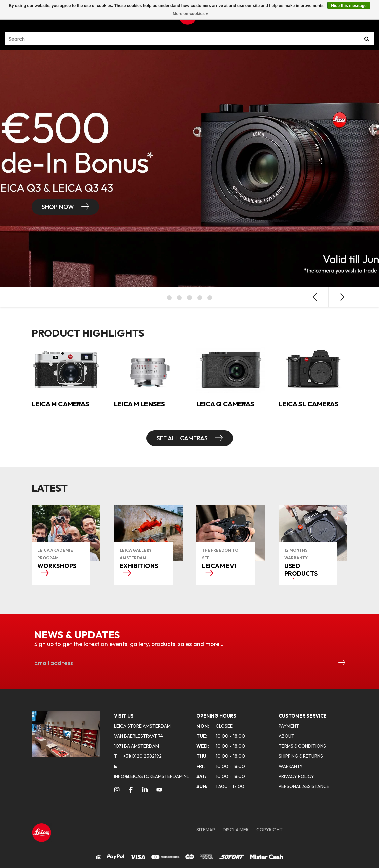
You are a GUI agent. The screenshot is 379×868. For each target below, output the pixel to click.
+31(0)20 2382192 (138, 756)
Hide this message (349, 6)
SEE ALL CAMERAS (183, 438)
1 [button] (169, 298)
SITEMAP (206, 830)
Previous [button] (317, 297)
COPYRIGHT (269, 830)
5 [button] (210, 298)
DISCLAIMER (236, 830)
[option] (189, 168)
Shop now (58, 207)
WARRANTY (291, 766)
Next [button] (340, 297)
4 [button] (200, 298)
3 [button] (189, 298)
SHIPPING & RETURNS (301, 756)
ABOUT (286, 736)
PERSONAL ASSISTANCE (304, 786)
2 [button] (179, 298)
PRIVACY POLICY (296, 776)
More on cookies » (190, 14)
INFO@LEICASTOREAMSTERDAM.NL (152, 776)
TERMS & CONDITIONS (302, 746)
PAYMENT (289, 726)
